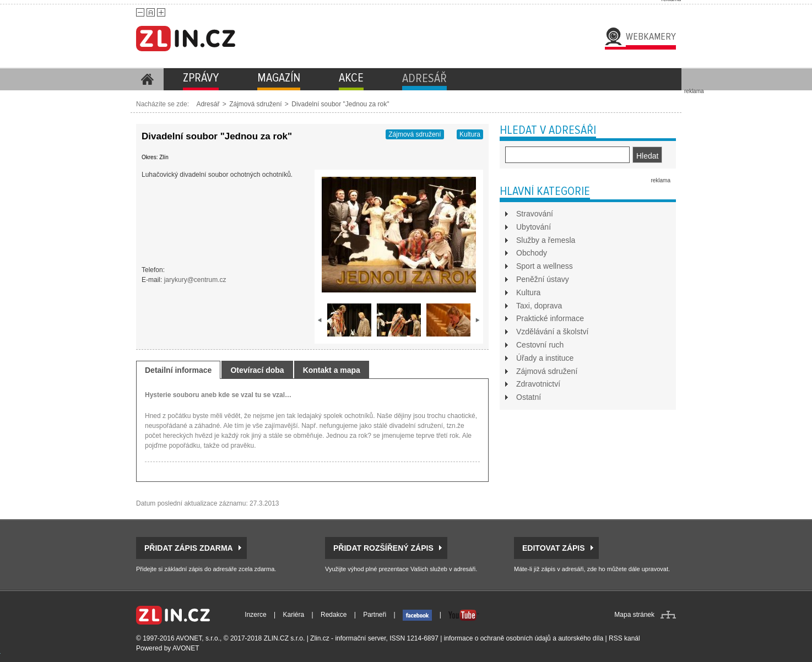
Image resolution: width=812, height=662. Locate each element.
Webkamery (651, 36)
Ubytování (534, 227)
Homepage (147, 79)
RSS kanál (624, 638)
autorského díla (581, 638)
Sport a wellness (545, 266)
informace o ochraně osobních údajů (497, 638)
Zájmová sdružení (255, 104)
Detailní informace (178, 370)
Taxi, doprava (539, 306)
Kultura (470, 134)
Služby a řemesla (546, 240)
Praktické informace (550, 318)
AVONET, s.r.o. (198, 638)
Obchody (532, 253)
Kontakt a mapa (332, 370)
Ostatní (529, 397)
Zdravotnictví (538, 384)
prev (320, 320)
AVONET (186, 648)
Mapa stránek (634, 615)
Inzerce (255, 615)
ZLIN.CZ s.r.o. (285, 638)
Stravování (535, 214)
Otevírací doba (257, 370)
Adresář (208, 104)
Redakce (334, 615)
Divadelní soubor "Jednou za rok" (340, 104)
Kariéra (294, 615)
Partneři (375, 615)
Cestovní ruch (540, 345)
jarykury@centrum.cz (195, 280)
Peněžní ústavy (543, 279)
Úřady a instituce (545, 358)
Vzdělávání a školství (553, 332)
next (478, 320)
